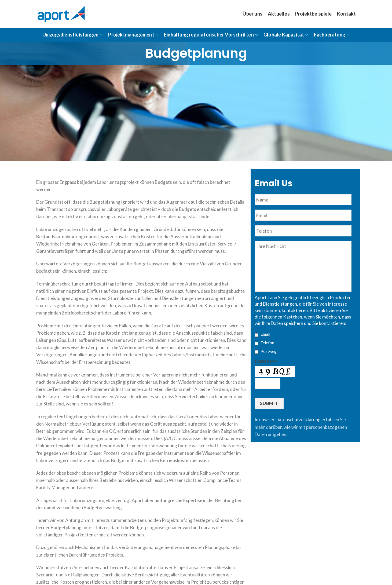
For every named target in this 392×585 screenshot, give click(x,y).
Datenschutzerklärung (298, 420)
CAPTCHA (266, 361)
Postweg (269, 351)
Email (265, 334)
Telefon (267, 343)
